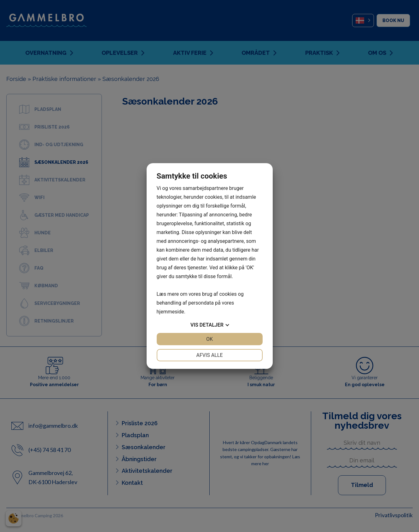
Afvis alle (209, 355)
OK (209, 339)
